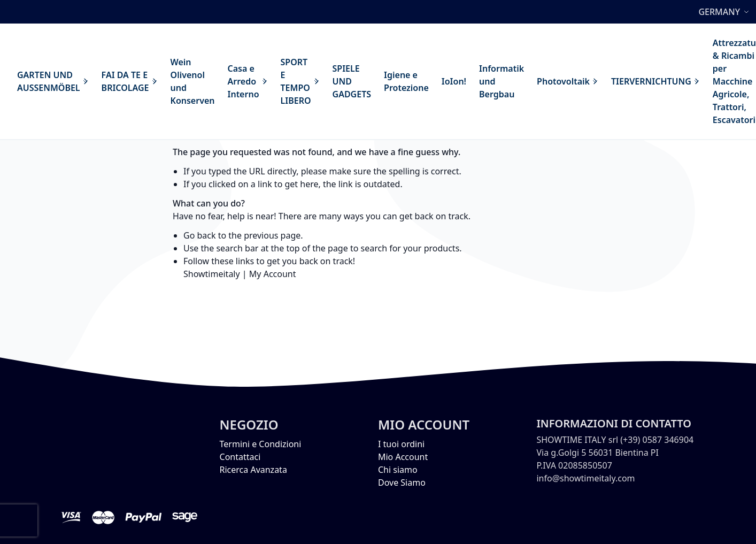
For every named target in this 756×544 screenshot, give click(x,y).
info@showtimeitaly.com (585, 478)
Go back (200, 235)
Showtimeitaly (212, 274)
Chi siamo (398, 470)
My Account (273, 274)
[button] (725, 12)
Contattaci (240, 457)
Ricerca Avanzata (253, 470)
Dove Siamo (402, 482)
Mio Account (403, 457)
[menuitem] (53, 81)
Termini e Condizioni (261, 444)
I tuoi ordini (401, 444)
